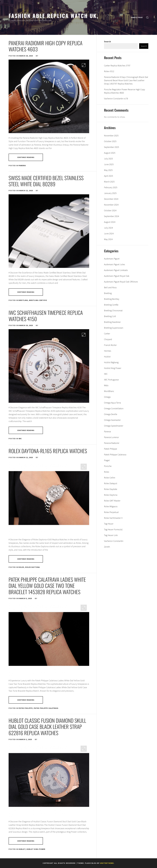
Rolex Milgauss (111, 506)
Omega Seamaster (112, 420)
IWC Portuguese (111, 380)
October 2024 (110, 210)
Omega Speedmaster (114, 426)
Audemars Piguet (112, 259)
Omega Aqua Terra (112, 403)
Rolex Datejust (111, 483)
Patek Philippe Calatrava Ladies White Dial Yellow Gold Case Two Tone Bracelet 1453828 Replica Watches (47, 586)
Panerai (22, 166)
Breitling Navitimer (112, 322)
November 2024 (111, 205)
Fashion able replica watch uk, (53, 16)
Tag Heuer (109, 524)
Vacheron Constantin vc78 (116, 99)
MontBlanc (109, 391)
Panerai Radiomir (112, 443)
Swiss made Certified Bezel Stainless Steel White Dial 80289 (46, 181)
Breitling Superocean (114, 328)
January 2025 (110, 193)
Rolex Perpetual (111, 512)
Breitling (23, 300)
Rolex (21, 567)
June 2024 (109, 233)
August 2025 (110, 153)
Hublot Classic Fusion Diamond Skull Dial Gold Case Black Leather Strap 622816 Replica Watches (47, 727)
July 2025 (108, 159)
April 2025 (108, 176)
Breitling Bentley (112, 299)
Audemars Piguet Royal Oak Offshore (121, 282)
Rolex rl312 (109, 71)
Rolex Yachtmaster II (113, 518)
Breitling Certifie (38, 300)
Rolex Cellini (110, 478)
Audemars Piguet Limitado (116, 270)
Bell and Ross (110, 287)
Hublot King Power (36, 849)
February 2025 (111, 187)
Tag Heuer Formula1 (113, 529)
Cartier (107, 334)
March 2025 (109, 182)
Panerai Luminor (111, 437)
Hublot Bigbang (111, 362)
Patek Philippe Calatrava (46, 708)
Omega (107, 397)
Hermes (108, 351)
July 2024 (108, 228)
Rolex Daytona (33, 567)
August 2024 (110, 222)
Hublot (22, 849)
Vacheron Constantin (114, 541)
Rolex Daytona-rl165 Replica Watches (48, 451)
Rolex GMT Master (112, 501)
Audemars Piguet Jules (114, 264)
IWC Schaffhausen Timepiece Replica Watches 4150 (46, 316)
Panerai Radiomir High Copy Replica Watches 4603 (46, 46)
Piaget (107, 460)
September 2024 (111, 216)
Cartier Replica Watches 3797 (117, 66)
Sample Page (137, 17)
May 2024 (108, 239)
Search (107, 41)
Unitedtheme (107, 863)
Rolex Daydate (111, 489)
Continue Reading (26, 157)
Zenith (107, 547)
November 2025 (111, 136)
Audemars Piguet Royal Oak (117, 276)
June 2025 (109, 164)
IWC (20, 439)
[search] (147, 17)
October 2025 (110, 141)
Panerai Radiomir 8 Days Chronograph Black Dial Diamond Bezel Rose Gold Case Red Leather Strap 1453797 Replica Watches (126, 80)
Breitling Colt (110, 316)
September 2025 (111, 147)
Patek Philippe (26, 708)
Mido (106, 385)
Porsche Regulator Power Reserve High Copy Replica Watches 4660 (124, 91)
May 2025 (108, 170)
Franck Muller (110, 345)
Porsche (108, 466)
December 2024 (111, 199)
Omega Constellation (114, 408)
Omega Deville (111, 414)
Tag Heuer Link (111, 535)
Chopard (108, 339)
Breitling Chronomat (113, 310)
